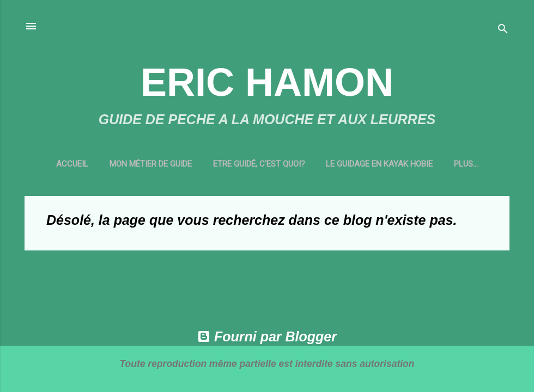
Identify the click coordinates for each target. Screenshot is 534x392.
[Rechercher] (503, 30)
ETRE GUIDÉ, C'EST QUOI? (253, 164)
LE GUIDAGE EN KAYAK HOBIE (373, 164)
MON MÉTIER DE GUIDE (144, 164)
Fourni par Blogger (267, 336)
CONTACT (466, 164)
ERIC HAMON (267, 82)
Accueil (66, 164)
